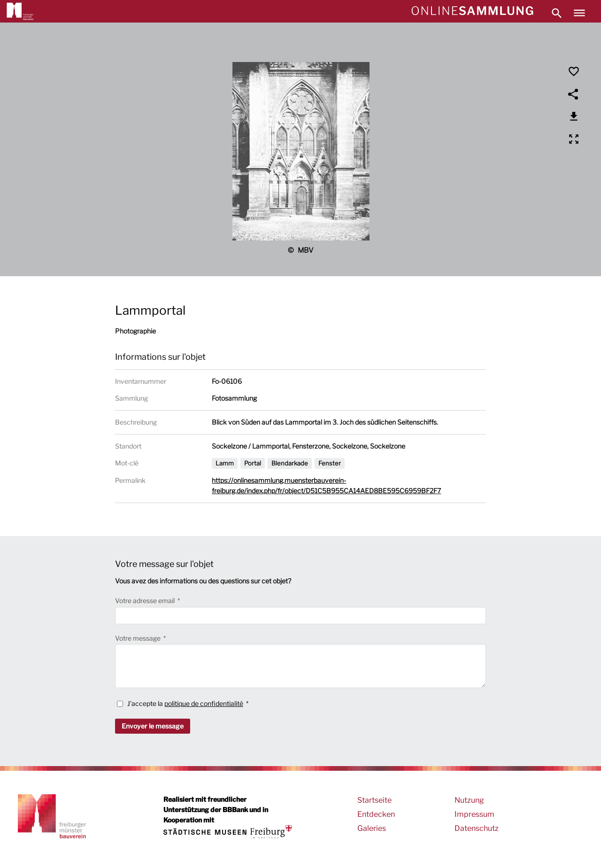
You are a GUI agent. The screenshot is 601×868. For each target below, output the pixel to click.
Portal (253, 463)
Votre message (139, 638)
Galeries (372, 828)
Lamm (225, 463)
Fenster (330, 463)
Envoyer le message (153, 726)
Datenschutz (477, 828)
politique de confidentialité (204, 703)
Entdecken (376, 814)
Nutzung (469, 800)
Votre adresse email (146, 601)
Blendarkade (290, 463)
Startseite (374, 800)
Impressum (474, 814)
